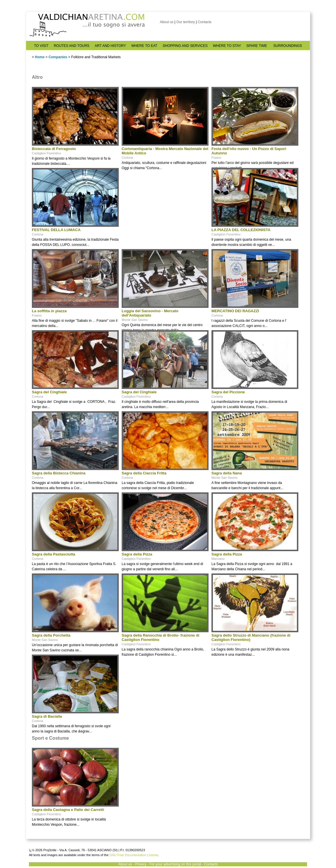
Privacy (141, 864)
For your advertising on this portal (175, 864)
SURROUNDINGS (288, 46)
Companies (58, 57)
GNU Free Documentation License (134, 855)
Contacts (205, 22)
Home (40, 57)
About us (167, 22)
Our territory (186, 22)
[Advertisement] (165, 204)
